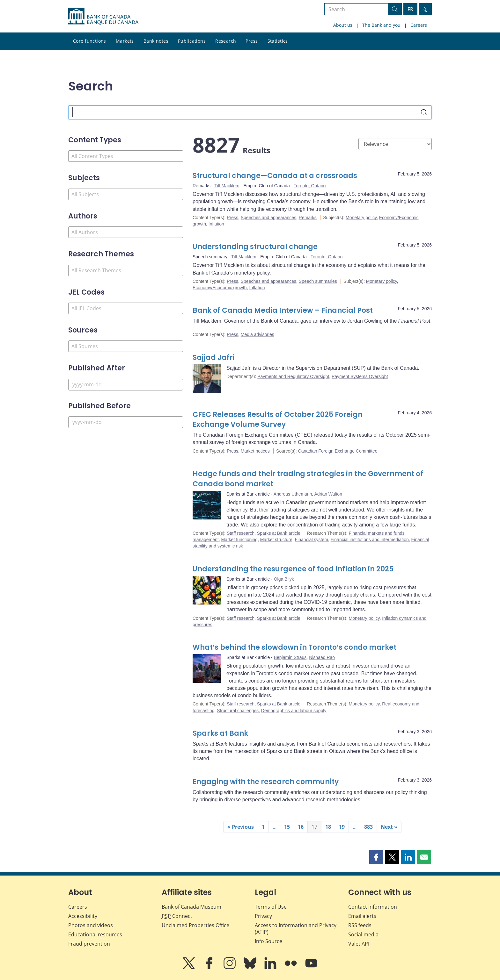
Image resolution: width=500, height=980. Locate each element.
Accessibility (83, 916)
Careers (419, 25)
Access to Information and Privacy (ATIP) (296, 929)
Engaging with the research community (266, 782)
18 (328, 827)
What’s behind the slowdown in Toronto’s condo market (294, 647)
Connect (177, 916)
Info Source (268, 941)
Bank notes (156, 41)
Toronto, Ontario (310, 186)
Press (252, 41)
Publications (192, 41)
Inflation (216, 224)
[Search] (424, 112)
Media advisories (257, 334)
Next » (389, 827)
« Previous (241, 827)
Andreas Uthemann (293, 494)
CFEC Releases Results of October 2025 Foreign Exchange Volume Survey (278, 420)
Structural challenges (238, 711)
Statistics (278, 41)
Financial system (312, 540)
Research (226, 41)
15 (287, 827)
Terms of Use (271, 907)
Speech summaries (318, 281)
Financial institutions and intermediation (370, 540)
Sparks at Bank (220, 733)
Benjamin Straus (290, 657)
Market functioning (239, 540)
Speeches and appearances (268, 218)
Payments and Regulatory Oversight (293, 376)
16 (301, 827)
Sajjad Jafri (214, 358)
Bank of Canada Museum (191, 907)
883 (368, 827)
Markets (125, 41)
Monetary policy (361, 218)
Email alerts (362, 916)
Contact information (373, 907)
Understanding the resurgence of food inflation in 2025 (293, 569)
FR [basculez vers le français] (410, 9)
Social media (363, 934)
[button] (376, 857)
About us (343, 25)
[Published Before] (126, 422)
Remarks (308, 218)
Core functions (90, 41)
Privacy (263, 916)
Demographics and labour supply (294, 711)
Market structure (276, 540)
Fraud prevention (89, 944)
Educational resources (95, 934)
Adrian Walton (328, 494)
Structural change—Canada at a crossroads (275, 176)
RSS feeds (360, 925)
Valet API (359, 944)
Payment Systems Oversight (360, 376)
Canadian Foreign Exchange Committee (338, 451)
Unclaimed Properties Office (195, 925)
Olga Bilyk (284, 579)
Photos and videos (91, 925)
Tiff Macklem (227, 186)
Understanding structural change (255, 247)
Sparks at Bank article (279, 533)
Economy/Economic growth (220, 288)
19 (342, 827)
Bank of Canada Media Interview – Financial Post (283, 310)
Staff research (241, 533)
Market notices (255, 451)
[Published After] (126, 385)
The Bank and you (381, 25)
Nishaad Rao (322, 657)
